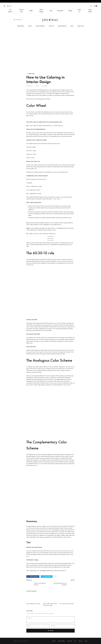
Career (86, 641)
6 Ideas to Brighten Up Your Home (33, 604)
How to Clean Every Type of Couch (67, 604)
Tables (31, 11)
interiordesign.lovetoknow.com (47, 571)
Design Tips (51, 26)
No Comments (44, 86)
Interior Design (21, 26)
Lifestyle (30, 26)
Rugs (51, 11)
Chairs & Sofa (21, 11)
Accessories (60, 11)
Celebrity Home (81, 26)
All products (10, 11)
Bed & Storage (41, 11)
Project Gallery (90, 11)
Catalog (70, 11)
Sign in (91, 6)
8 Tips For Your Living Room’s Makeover (36, 584)
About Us (79, 11)
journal (50, 20)
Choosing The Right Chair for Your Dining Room (64, 584)
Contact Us (80, 641)
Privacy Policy (70, 641)
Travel (72, 26)
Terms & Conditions (61, 641)
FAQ (75, 641)
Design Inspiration (62, 26)
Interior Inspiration (40, 26)
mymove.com (57, 571)
